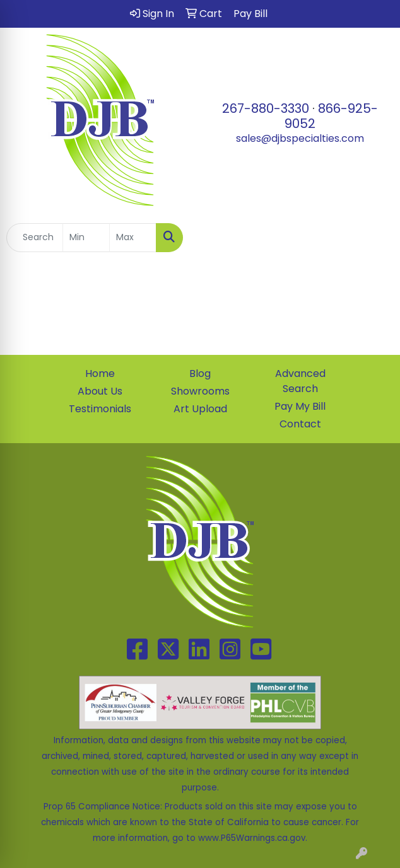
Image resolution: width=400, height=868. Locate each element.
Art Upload (200, 409)
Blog (200, 373)
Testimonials (100, 409)
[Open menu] (375, 238)
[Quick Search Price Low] (86, 238)
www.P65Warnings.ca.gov (252, 838)
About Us (100, 391)
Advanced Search (300, 381)
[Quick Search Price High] (133, 238)
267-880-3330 (266, 108)
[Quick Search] (35, 238)
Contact (300, 424)
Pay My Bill (300, 406)
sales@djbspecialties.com (300, 138)
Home (100, 373)
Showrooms (200, 391)
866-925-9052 (331, 116)
